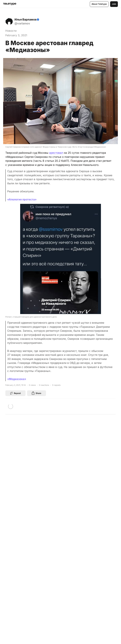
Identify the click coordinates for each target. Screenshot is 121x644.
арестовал (56, 153)
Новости (11, 31)
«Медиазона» (17, 379)
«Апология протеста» (22, 199)
